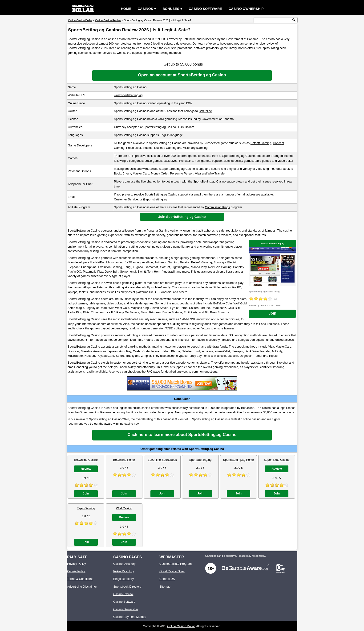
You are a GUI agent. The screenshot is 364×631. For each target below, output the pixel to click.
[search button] (294, 20)
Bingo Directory (123, 579)
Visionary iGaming (195, 148)
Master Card (141, 173)
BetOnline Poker (124, 460)
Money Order (160, 173)
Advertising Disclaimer (82, 587)
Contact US (167, 579)
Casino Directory (124, 564)
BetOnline (205, 111)
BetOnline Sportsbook (162, 460)
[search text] (273, 20)
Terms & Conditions (80, 579)
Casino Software (205, 9)
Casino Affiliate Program (176, 564)
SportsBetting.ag (200, 460)
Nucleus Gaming (165, 148)
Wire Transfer (216, 173)
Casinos (146, 9)
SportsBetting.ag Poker (239, 460)
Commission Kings (217, 207)
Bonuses (171, 9)
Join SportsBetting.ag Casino (182, 217)
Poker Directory (124, 571)
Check (127, 173)
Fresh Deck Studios (139, 148)
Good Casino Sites (172, 571)
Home (126, 9)
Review (86, 469)
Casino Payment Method (130, 617)
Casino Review (123, 594)
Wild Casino (124, 508)
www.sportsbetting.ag (128, 95)
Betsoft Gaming (261, 143)
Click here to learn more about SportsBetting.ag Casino (182, 435)
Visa (198, 173)
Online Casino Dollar (181, 626)
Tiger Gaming (86, 508)
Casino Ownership (246, 9)
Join (273, 313)
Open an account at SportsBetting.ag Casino (182, 75)
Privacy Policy (77, 564)
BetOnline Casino (86, 460)
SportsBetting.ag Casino (206, 449)
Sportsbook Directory (127, 587)
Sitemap (165, 587)
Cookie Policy (76, 571)
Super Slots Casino (277, 460)
